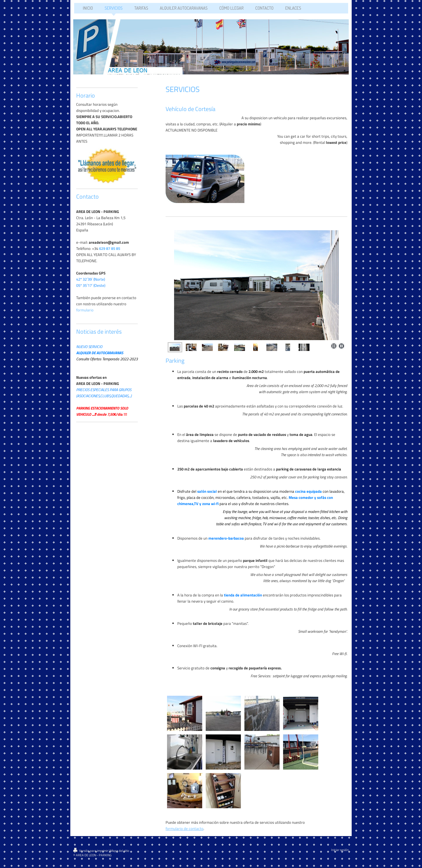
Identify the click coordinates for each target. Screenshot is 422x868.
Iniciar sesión (340, 850)
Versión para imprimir (91, 851)
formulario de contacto (184, 828)
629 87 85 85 (110, 248)
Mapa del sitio (120, 851)
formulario (85, 310)
